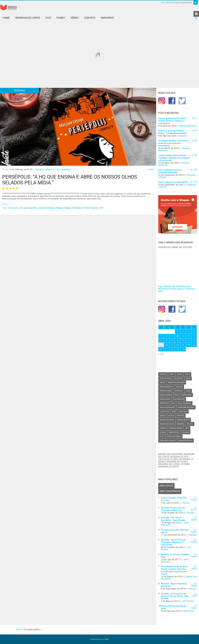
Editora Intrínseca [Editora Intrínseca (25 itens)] (166, 387)
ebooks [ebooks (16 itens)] (162, 382)
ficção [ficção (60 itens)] (188, 391)
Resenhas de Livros (28, 18)
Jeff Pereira (188, 601)
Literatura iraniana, (47, 208)
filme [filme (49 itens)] (177, 395)
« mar (161, 354)
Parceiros (107, 18)
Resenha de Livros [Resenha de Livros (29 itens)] (167, 424)
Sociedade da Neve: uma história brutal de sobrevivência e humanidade (173, 143)
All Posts (170, 3)
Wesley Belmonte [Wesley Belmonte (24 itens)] (186, 440)
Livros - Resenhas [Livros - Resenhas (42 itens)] (184, 403)
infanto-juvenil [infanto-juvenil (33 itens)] (165, 399)
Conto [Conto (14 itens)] (172, 374)
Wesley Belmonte (188, 126)
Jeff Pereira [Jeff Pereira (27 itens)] (164, 403)
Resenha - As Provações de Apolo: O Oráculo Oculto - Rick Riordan (175, 596)
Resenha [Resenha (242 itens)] (181, 416)
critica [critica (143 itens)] (187, 374)
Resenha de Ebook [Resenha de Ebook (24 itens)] (167, 420)
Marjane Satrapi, (64, 208)
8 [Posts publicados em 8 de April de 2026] (178, 336)
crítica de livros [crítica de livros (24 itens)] (165, 378)
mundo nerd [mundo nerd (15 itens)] (164, 411)
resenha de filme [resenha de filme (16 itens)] (183, 420)
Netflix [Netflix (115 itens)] (174, 411)
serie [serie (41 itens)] (187, 428)
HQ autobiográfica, (28, 208)
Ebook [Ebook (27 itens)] (188, 378)
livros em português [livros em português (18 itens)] (167, 407)
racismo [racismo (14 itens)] (171, 416)
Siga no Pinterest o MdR (177, 290)
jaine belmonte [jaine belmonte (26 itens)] (179, 399)
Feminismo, (13, 208)
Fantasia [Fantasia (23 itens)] (179, 387)
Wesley (183, 136)
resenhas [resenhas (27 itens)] (180, 424)
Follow (173, 289)
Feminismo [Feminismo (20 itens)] (179, 391)
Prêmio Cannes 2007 (94, 208)
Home (163, 3)
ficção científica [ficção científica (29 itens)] (166, 395)
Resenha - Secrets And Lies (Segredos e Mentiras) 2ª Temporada (174, 542)
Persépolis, (77, 208)
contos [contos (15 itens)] (179, 374)
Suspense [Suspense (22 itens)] (185, 432)
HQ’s (48, 18)
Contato (90, 18)
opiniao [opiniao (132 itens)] (162, 416)
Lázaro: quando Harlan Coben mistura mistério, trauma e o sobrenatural (172, 121)
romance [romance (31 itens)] (163, 428)
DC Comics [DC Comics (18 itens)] (179, 378)
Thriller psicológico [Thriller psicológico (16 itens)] (174, 436)
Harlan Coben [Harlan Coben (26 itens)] (186, 395)
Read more (6, 204)
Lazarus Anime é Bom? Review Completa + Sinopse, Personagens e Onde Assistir (174, 158)
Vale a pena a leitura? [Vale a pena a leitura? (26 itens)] (168, 440)
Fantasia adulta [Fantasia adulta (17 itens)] (166, 391)
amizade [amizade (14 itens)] (163, 374)
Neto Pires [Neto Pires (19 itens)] (183, 411)
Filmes (61, 18)
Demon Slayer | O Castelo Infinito (173, 182)
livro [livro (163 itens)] (173, 403)
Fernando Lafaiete (44, 169)
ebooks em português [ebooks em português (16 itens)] (176, 382)
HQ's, (58, 169)
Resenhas (66, 169)
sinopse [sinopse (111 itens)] (163, 432)
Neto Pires (189, 611)
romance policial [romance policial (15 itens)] (176, 428)
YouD (106, 639)
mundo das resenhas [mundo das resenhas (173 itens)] (186, 407)
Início (18, 629)
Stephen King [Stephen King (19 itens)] (174, 432)
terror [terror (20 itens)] (162, 436)
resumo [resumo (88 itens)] (190, 424)
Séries (74, 18)
